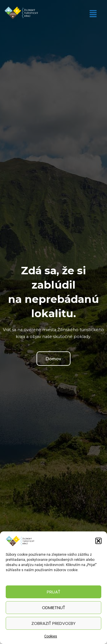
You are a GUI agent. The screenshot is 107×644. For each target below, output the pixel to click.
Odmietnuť (53, 608)
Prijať (53, 592)
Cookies (51, 636)
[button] (98, 541)
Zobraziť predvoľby (53, 623)
